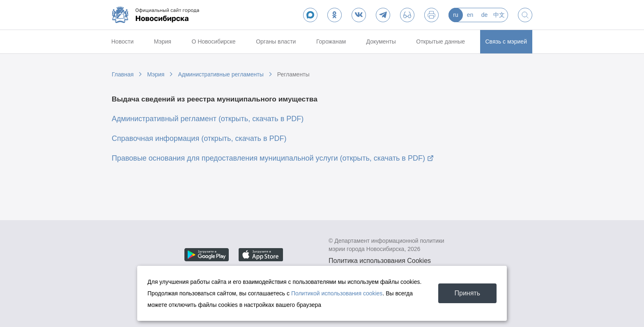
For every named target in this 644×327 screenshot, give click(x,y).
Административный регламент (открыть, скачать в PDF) (208, 119)
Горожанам (331, 41)
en (470, 15)
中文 (499, 15)
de (485, 15)
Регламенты (293, 74)
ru (455, 15)
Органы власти (276, 41)
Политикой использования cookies (337, 293)
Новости (122, 41)
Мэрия (163, 41)
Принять (468, 293)
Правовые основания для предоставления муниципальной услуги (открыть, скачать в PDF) (268, 158)
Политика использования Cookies (380, 261)
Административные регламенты (221, 74)
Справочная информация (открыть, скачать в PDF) (199, 138)
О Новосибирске (213, 41)
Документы (381, 41)
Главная (123, 74)
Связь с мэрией (506, 41)
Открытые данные (440, 41)
